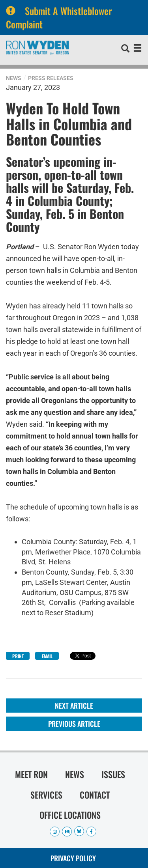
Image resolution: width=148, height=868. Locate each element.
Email (47, 656)
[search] (125, 49)
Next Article (74, 706)
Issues (113, 774)
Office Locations (70, 815)
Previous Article (74, 724)
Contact (95, 795)
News (14, 78)
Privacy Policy (73, 858)
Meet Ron (31, 774)
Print (18, 656)
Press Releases (51, 78)
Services (46, 795)
